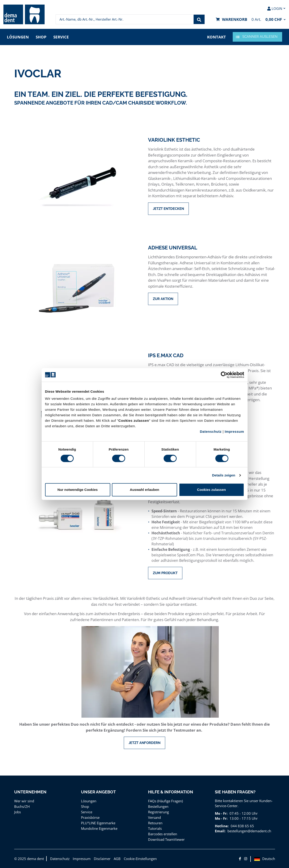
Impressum (234, 431)
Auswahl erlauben (144, 490)
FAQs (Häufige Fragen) (165, 801)
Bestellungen (158, 806)
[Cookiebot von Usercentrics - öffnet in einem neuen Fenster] (224, 375)
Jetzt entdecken (168, 209)
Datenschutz (211, 431)
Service (61, 37)
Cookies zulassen (211, 490)
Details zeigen (224, 475)
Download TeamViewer (166, 839)
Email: (220, 831)
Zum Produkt (165, 573)
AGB (117, 859)
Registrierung (158, 812)
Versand (154, 817)
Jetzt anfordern (144, 743)
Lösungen (18, 37)
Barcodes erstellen (163, 834)
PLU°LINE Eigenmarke (98, 823)
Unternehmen (30, 792)
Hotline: (222, 826)
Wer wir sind (24, 801)
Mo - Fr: (221, 813)
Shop (41, 37)
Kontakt (216, 37)
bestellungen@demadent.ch (249, 831)
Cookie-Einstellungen (140, 859)
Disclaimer (102, 859)
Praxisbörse (90, 817)
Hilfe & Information (171, 792)
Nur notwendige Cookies (78, 490)
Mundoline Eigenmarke (99, 828)
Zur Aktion (163, 299)
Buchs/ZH (22, 806)
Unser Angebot (98, 792)
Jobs (18, 812)
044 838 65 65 (242, 826)
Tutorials (155, 828)
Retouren (155, 823)
